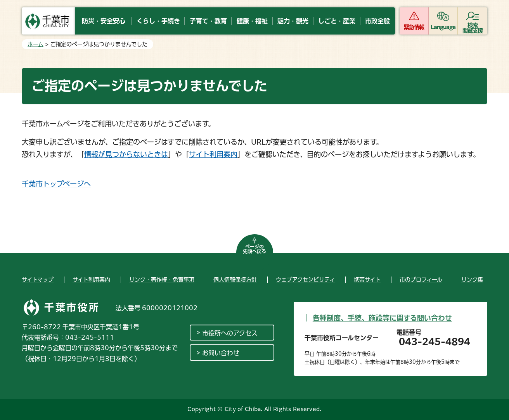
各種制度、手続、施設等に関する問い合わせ (382, 318)
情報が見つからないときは (126, 154)
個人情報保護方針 (235, 280)
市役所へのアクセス (230, 333)
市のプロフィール (421, 280)
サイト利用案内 (213, 154)
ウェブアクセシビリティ (305, 280)
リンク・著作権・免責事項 (162, 280)
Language (443, 27)
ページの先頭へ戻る (254, 249)
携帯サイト (367, 280)
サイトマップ (38, 280)
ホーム (35, 44)
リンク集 (472, 280)
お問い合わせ (221, 353)
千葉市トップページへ (56, 184)
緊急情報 (414, 27)
